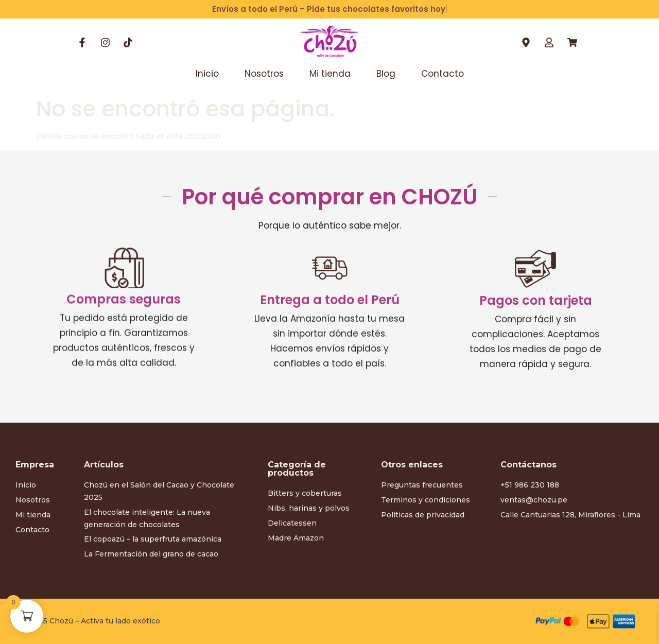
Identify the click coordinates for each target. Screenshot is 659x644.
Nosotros (264, 74)
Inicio (207, 74)
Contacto (443, 74)
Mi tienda (330, 74)
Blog (386, 74)
